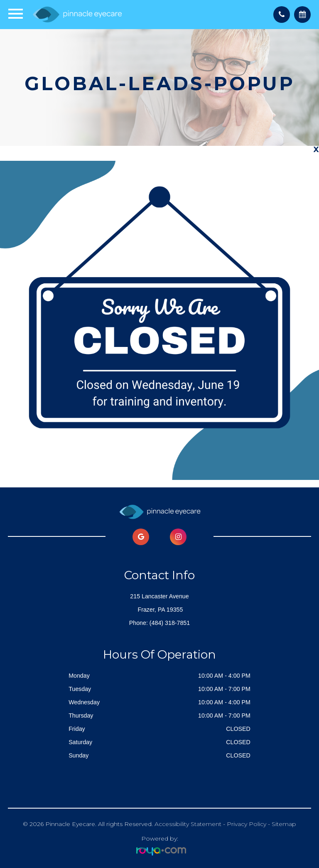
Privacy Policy (247, 824)
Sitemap (284, 824)
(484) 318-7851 (170, 623)
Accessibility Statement (188, 824)
